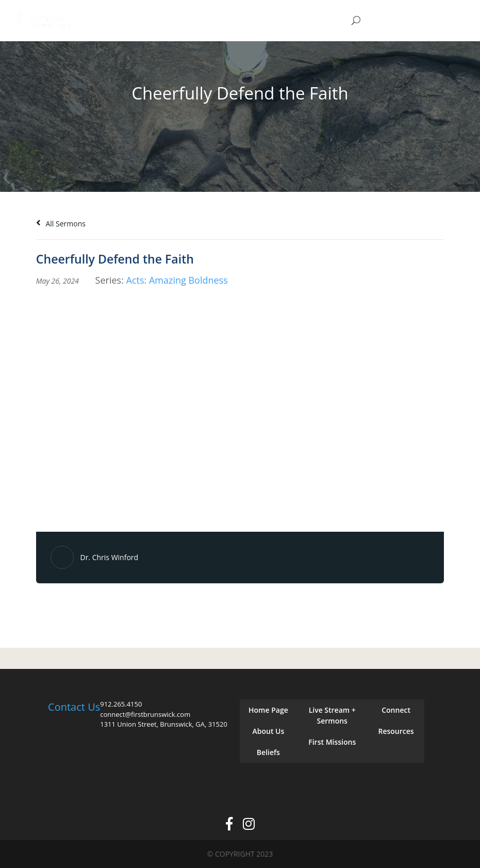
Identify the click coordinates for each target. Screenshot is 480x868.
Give (402, 21)
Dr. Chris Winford (109, 557)
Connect (396, 710)
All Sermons (61, 224)
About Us (269, 731)
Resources (396, 731)
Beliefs (268, 752)
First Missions (332, 742)
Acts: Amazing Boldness (177, 280)
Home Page (268, 710)
